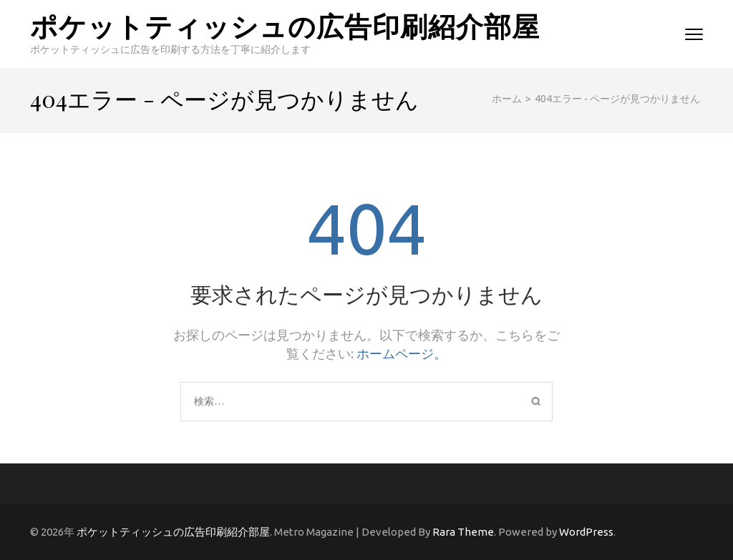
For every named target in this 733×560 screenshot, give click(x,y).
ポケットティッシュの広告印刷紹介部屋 (285, 25)
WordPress (586, 532)
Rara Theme (463, 532)
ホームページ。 (402, 353)
